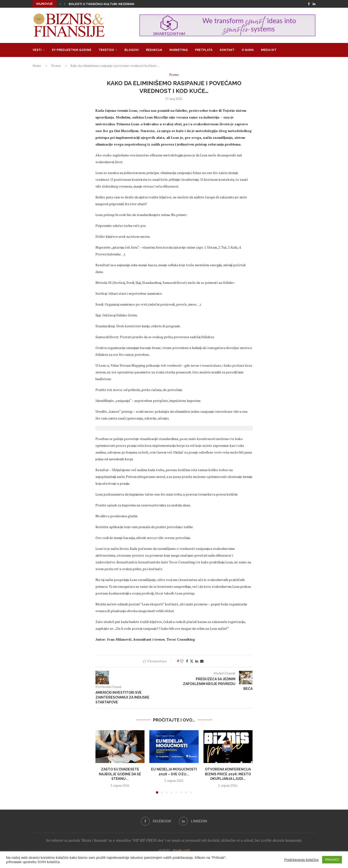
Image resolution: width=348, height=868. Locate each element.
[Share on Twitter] (192, 661)
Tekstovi (106, 50)
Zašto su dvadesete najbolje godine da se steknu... (120, 774)
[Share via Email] (202, 661)
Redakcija (154, 50)
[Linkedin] (314, 4)
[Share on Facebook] (187, 661)
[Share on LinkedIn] (197, 661)
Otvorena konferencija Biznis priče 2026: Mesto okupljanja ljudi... (228, 774)
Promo (56, 66)
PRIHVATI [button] (332, 860)
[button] (60, 4)
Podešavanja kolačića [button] (301, 860)
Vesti (37, 50)
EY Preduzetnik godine (72, 50)
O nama (248, 50)
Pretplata (204, 50)
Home (37, 66)
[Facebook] (309, 4)
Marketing (179, 50)
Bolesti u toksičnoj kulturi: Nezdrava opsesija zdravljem (118, 4)
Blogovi (132, 50)
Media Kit (269, 50)
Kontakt (227, 50)
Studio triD (181, 850)
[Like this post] (182, 661)
